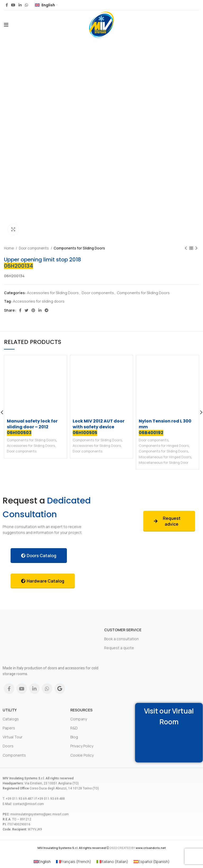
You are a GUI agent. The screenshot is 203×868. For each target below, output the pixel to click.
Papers (9, 728)
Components (14, 755)
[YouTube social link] (13, 5)
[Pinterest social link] (33, 310)
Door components (34, 248)
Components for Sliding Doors (79, 248)
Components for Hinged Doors (164, 446)
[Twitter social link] (26, 310)
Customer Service (123, 630)
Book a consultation (121, 639)
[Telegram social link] (47, 310)
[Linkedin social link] (20, 5)
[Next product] (196, 248)
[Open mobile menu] (6, 25)
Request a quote (119, 648)
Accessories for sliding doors (39, 301)
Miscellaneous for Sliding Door (164, 462)
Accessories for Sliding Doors (53, 293)
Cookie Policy (82, 755)
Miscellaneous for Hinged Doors (165, 457)
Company (79, 719)
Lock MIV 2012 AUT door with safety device (99, 427)
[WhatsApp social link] (26, 5)
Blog (74, 737)
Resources (81, 710)
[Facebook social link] (7, 5)
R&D (74, 728)
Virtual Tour (13, 737)
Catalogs (11, 719)
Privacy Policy (82, 746)
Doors (8, 746)
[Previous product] (186, 248)
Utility (10, 710)
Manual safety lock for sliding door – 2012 (32, 427)
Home (9, 248)
